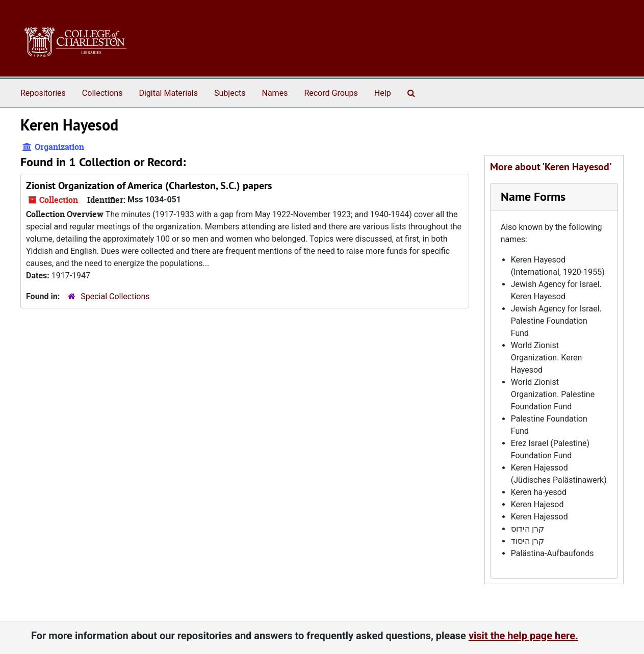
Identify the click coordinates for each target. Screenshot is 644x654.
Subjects (230, 93)
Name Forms (533, 197)
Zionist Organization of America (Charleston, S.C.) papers (149, 186)
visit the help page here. (523, 636)
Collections (102, 93)
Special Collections (115, 296)
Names (275, 93)
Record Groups (331, 93)
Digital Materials (168, 93)
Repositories (43, 93)
